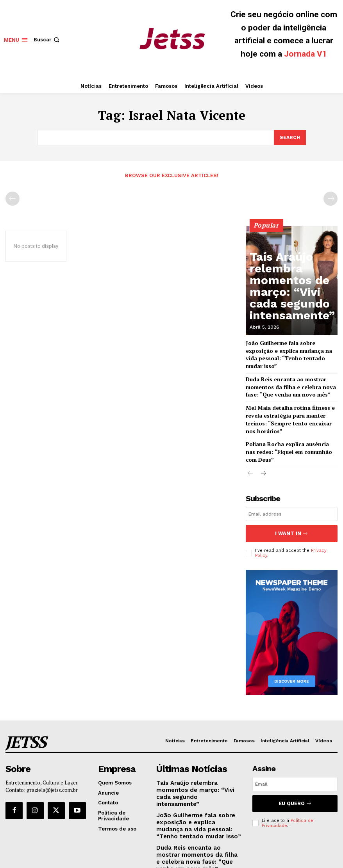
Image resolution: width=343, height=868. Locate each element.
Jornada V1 (305, 54)
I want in (291, 505)
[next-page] (263, 447)
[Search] (289, 137)
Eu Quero (295, 770)
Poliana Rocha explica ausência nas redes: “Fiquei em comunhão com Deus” (287, 427)
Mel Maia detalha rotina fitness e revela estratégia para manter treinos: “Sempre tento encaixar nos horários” (292, 401)
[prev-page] (13, 197)
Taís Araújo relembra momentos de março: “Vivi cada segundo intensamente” (292, 307)
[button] (47, 40)
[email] (292, 487)
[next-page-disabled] (330, 197)
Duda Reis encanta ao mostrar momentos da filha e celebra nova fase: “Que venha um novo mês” (291, 374)
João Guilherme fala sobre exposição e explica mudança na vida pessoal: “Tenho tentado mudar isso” (290, 348)
